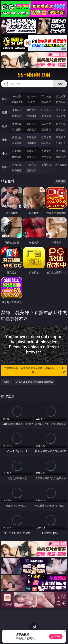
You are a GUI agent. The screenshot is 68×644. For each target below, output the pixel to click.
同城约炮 (17, 165)
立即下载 (56, 636)
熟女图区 (46, 143)
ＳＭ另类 (61, 116)
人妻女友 (46, 151)
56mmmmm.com (34, 75)
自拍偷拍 (31, 110)
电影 (5, 126)
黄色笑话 (46, 157)
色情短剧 (31, 170)
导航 (5, 167)
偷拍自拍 (31, 124)
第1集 (6, 382)
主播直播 (46, 116)
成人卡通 (46, 124)
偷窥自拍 (17, 137)
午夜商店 (31, 165)
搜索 (60, 84)
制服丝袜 (17, 129)
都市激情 (17, 151)
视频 (5, 112)
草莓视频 (46, 165)
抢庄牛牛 (61, 102)
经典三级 (31, 129)
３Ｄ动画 (61, 110)
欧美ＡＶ (46, 110)
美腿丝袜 (17, 143)
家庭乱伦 (31, 151)
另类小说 (31, 157)
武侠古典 (61, 151)
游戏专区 (61, 96)
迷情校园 (17, 157)
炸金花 (31, 102)
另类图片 (61, 143)
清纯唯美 (31, 143)
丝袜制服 (31, 116)
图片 (5, 140)
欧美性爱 (61, 124)
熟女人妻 (17, 116)
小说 (5, 153)
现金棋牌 (46, 102)
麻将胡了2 (17, 102)
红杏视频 (17, 170)
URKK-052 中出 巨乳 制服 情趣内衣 (35, 382)
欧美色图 (46, 137)
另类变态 (61, 129)
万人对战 (46, 96)
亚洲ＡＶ (17, 110)
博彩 (5, 99)
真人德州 (31, 96)
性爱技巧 (61, 157)
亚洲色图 (31, 137)
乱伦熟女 (46, 129)
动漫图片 (61, 137)
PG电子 (17, 96)
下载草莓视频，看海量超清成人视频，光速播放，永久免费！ (35, 370)
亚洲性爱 (17, 124)
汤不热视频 (61, 165)
